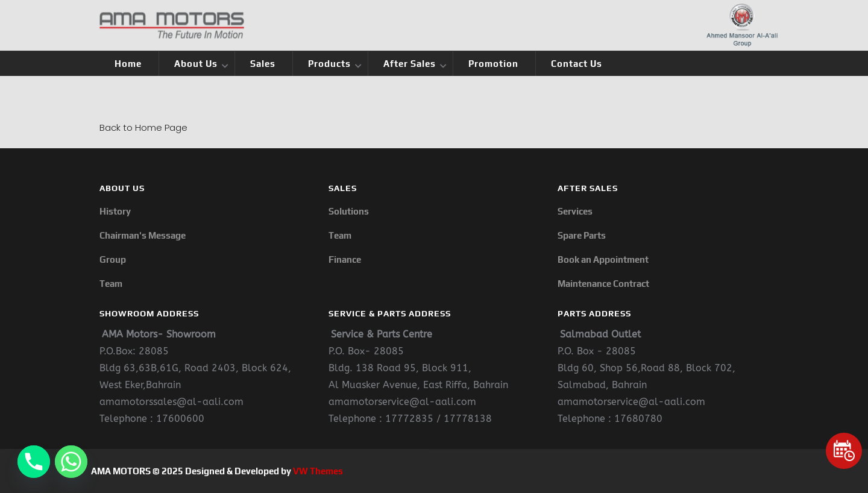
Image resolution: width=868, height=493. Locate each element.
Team (111, 284)
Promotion (493, 64)
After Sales (410, 64)
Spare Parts (582, 235)
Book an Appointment (603, 259)
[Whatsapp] (71, 462)
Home (128, 64)
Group (113, 259)
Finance (345, 259)
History (115, 211)
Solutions (349, 211)
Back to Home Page (143, 127)
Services (575, 211)
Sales (263, 64)
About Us (196, 64)
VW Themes (317, 471)
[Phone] (34, 462)
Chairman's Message (143, 235)
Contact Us (577, 64)
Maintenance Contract (603, 284)
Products (329, 64)
